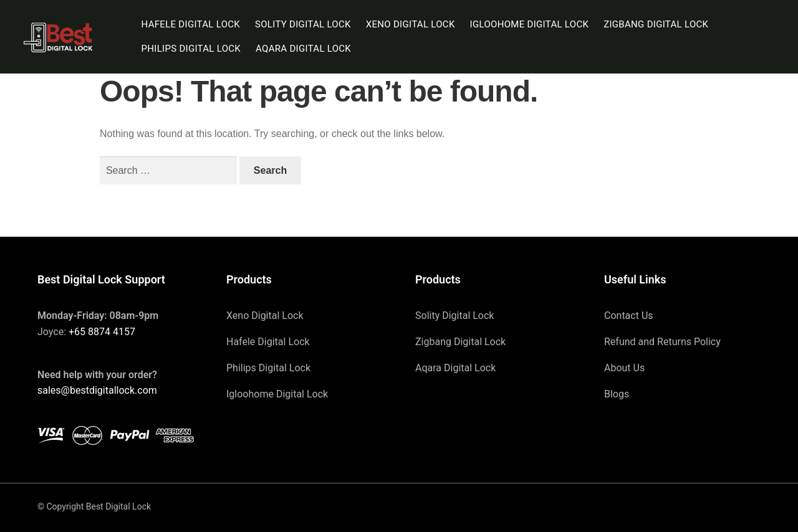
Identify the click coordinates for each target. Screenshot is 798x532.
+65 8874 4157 (102, 332)
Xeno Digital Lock (411, 24)
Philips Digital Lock (191, 49)
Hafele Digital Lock (191, 24)
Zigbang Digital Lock (656, 24)
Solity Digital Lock (303, 24)
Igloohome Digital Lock (530, 24)
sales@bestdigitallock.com (97, 390)
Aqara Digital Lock (303, 49)
